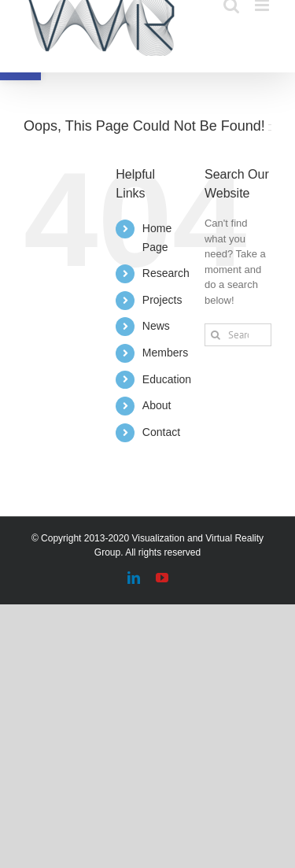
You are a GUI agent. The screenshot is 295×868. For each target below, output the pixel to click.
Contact (161, 432)
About (157, 405)
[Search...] (238, 335)
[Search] (216, 335)
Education (167, 379)
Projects (162, 300)
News (156, 326)
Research (166, 273)
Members (165, 353)
